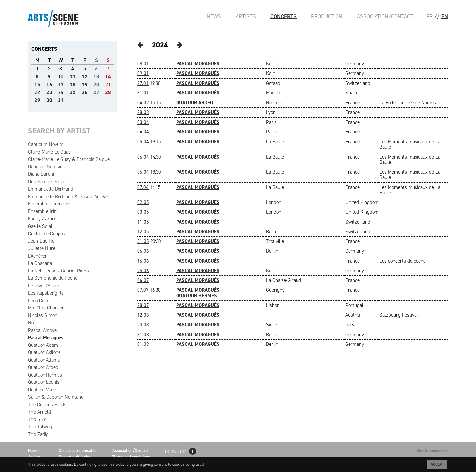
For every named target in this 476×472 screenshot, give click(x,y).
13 (96, 76)
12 (85, 76)
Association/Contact (385, 16)
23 (49, 92)
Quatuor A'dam (43, 345)
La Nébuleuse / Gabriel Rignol (59, 271)
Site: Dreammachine (433, 451)
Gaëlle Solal (40, 226)
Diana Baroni (41, 174)
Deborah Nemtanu (47, 167)
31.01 (143, 93)
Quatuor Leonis (44, 382)
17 (61, 84)
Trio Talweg (40, 427)
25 (73, 92)
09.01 (143, 73)
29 (37, 100)
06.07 (143, 280)
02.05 (143, 202)
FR (430, 16)
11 (73, 76)
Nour (33, 323)
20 (96, 84)
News (214, 16)
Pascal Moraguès (46, 338)
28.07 (143, 305)
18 (73, 84)
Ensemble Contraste (49, 204)
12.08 (143, 315)
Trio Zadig (38, 434)
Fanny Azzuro (42, 219)
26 (85, 92)
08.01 (143, 64)
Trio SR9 (37, 419)
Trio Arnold (40, 412)
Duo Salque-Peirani (48, 182)
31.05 (143, 241)
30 (49, 100)
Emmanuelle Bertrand (51, 189)
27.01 (143, 83)
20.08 (143, 325)
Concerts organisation (78, 450)
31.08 (143, 335)
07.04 (143, 187)
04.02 (143, 103)
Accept (437, 464)
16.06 (143, 261)
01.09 (143, 344)
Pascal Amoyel (43, 330)
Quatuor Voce (42, 390)
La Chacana (40, 263)
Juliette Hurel (42, 248)
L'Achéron (38, 256)
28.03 (143, 112)
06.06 (143, 251)
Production (327, 16)
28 (108, 92)
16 (49, 84)
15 (37, 84)
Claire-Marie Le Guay (49, 152)
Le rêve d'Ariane (44, 286)
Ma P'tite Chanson (46, 308)
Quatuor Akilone (44, 352)
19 (85, 84)
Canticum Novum (46, 144)
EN (445, 16)
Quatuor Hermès (45, 375)
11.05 (143, 222)
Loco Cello (39, 301)
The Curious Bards (47, 405)
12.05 (143, 232)
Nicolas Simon (43, 315)
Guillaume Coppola (47, 234)
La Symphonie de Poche (53, 278)
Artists (246, 16)
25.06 (143, 271)
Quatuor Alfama (44, 360)
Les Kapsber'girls (46, 293)
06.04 (143, 157)
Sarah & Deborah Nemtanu (56, 397)
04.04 (143, 132)
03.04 (143, 122)
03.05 (143, 212)
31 (61, 100)
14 (108, 76)
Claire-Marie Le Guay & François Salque (69, 159)
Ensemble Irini (43, 211)
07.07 (143, 290)
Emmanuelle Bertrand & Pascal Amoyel (69, 197)
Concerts (283, 16)
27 (96, 92)
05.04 (143, 142)
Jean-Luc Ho (41, 241)
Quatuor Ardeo (43, 367)
